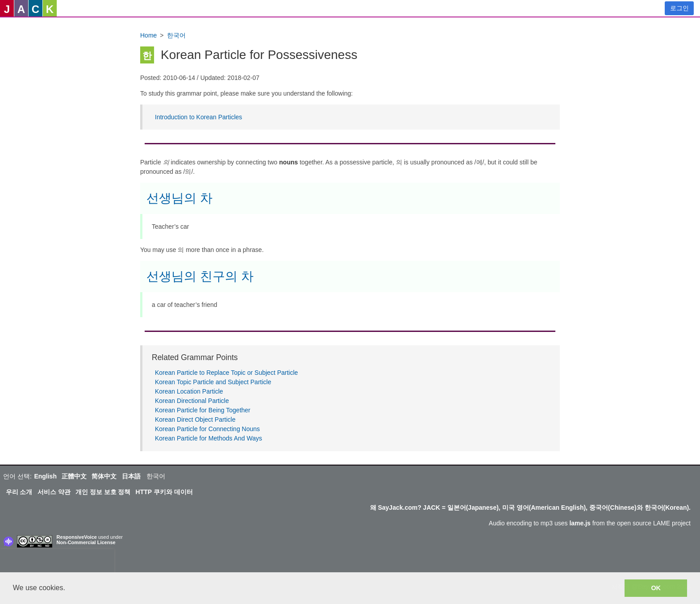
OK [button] (656, 588)
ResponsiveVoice (77, 537)
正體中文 (74, 476)
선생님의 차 (179, 198)
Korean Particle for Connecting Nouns (207, 429)
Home (148, 35)
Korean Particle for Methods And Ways (208, 438)
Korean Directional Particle (192, 401)
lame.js (580, 523)
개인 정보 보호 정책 (103, 492)
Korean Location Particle (189, 391)
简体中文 (104, 476)
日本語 (131, 476)
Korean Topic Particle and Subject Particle (213, 382)
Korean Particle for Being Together (203, 410)
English (45, 476)
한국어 (176, 35)
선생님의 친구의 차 (200, 276)
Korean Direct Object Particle (195, 419)
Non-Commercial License (86, 542)
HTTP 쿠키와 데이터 (164, 492)
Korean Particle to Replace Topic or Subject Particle (226, 373)
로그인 (679, 8)
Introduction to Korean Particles (198, 117)
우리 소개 (19, 492)
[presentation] (57, 562)
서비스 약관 (54, 492)
